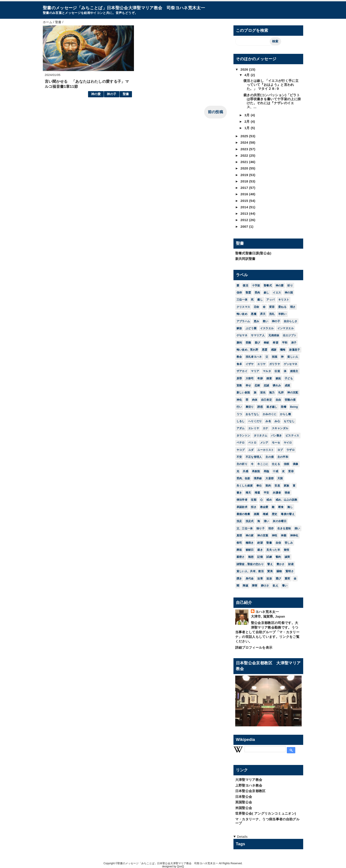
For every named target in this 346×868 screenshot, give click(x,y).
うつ (239, 414)
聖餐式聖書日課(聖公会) (253, 253)
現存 (271, 528)
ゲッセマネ (291, 364)
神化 (239, 400)
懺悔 (283, 350)
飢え (275, 586)
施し (290, 507)
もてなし (289, 421)
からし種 (285, 414)
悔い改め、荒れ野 (247, 350)
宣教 (239, 385)
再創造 (256, 471)
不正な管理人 (254, 457)
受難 (248, 343)
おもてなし (252, 414)
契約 (268, 486)
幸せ (248, 385)
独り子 (260, 528)
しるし (241, 421)
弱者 (287, 493)
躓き (239, 579)
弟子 (294, 343)
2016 (245, 194)
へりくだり (255, 421)
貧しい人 (293, 357)
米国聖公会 (244, 808)
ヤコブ (241, 450)
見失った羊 (273, 550)
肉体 (255, 400)
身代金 (250, 579)
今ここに (263, 464)
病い (297, 528)
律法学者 (242, 500)
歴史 (275, 514)
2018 (245, 181)
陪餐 (284, 407)
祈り (290, 286)
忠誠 (266, 385)
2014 (245, 207)
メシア (264, 443)
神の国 (289, 293)
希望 (275, 343)
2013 (245, 213)
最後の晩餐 (243, 514)
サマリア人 (258, 335)
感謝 (274, 350)
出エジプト (290, 335)
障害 (255, 586)
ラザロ (291, 450)
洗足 (239, 521)
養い (285, 586)
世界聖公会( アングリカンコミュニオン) (266, 813)
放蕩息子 (294, 350)
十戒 (275, 471)
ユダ (251, 450)
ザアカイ (242, 371)
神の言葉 (263, 535)
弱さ (293, 307)
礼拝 (281, 393)
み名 (268, 421)
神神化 (294, 535)
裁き (260, 550)
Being (294, 407)
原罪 (239, 378)
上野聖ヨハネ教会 (249, 785)
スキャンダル (280, 428)
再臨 (266, 471)
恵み (257, 321)
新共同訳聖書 (245, 259)
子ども (289, 378)
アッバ (270, 300)
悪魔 (254, 314)
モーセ (276, 443)
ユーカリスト (265, 450)
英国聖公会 (244, 802)
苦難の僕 (290, 400)
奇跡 (260, 378)
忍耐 (257, 385)
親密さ (241, 557)
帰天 (248, 493)
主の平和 (283, 457)
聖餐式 (268, 286)
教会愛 (264, 507)
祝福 (275, 357)
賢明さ (290, 571)
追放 (269, 579)
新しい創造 (243, 393)
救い (266, 321)
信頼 (287, 464)
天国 (280, 478)
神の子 (112, 94)
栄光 (263, 393)
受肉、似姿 (243, 478)
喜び (257, 343)
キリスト (284, 300)
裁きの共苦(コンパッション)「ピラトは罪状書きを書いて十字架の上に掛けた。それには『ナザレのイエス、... (272, 101)
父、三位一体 (245, 528)
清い (266, 521)
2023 (245, 149)
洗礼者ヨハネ (254, 357)
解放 (239, 328)
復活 (245, 286)
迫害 (260, 579)
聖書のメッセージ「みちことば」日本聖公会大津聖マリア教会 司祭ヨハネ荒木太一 (124, 8)
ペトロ (252, 443)
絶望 (260, 543)
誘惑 (260, 407)
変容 (272, 307)
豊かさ (281, 564)
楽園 (257, 514)
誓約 (278, 557)
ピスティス (292, 436)
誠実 (287, 557)
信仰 (239, 293)
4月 (248, 75)
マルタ (267, 371)
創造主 (294, 371)
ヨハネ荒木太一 (267, 612)
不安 (239, 457)
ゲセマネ (242, 335)
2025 (245, 136)
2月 (248, 121)
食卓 (239, 364)
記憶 (260, 557)
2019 (245, 175)
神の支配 (293, 393)
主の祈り (242, 464)
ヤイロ (288, 443)
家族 (287, 486)
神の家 (250, 535)
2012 (245, 220)
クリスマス (243, 307)
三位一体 (242, 300)
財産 (291, 564)
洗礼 (272, 314)
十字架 (256, 286)
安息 (277, 486)
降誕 (245, 586)
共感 (245, 471)
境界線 (258, 478)
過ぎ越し (272, 407)
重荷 (287, 579)
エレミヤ (254, 428)
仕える (276, 464)
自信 (278, 543)
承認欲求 (242, 507)
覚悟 (287, 550)
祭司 (239, 543)
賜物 (279, 571)
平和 (285, 343)
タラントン (243, 436)
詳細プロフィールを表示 (254, 647)
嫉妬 (278, 378)
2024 (245, 142)
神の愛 (96, 94)
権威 (266, 514)
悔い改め (242, 314)
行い (239, 407)
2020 (245, 168)
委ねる (282, 307)
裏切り (250, 407)
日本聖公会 (244, 797)
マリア (255, 371)
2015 (245, 201)
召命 (257, 307)
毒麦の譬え (288, 514)
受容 (291, 471)
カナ (266, 428)
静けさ (265, 586)
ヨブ (280, 450)
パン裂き (276, 436)
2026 (245, 69)
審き (239, 493)
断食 (281, 507)
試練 (269, 557)
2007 (245, 226)
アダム (241, 428)
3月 (248, 115)
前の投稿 (215, 112)
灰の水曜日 (280, 521)
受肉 (257, 293)
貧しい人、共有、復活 (250, 571)
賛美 (270, 571)
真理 (239, 535)
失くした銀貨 (245, 486)
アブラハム (243, 321)
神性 (275, 535)
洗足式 (250, 521)
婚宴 (269, 378)
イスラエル (267, 328)
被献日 (250, 550)
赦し (266, 293)
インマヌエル (286, 328)
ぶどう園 (251, 328)
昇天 (263, 314)
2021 (245, 162)
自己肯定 (266, 400)
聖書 (126, 94)
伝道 (277, 371)
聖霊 (248, 293)
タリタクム (261, 436)
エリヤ (261, 364)
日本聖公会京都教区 (250, 791)
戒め (269, 500)
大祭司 (250, 378)
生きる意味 (284, 528)
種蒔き (250, 543)
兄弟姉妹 (274, 335)
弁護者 (277, 493)
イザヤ (250, 364)
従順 (254, 500)
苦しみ (289, 543)
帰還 (257, 493)
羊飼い (282, 314)
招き (254, 507)
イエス (277, 293)
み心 (277, 421)
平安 (266, 493)
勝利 (239, 343)
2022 (245, 155)
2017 (245, 188)
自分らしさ (291, 321)
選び (278, 579)
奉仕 (259, 486)
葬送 (239, 550)
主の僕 (270, 457)
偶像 (296, 464)
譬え (270, 564)
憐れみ (277, 385)
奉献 (266, 343)
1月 (248, 128)
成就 (287, 385)
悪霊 (265, 350)
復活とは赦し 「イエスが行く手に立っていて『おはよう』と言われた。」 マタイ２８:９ (271, 85)
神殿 (284, 535)
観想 (251, 557)
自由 (278, 400)
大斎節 (270, 478)
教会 (239, 357)
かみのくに (270, 414)
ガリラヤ (275, 364)
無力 (272, 393)
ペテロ (241, 443)
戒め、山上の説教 (287, 500)
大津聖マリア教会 (249, 780)
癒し (260, 300)
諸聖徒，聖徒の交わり (250, 564)
